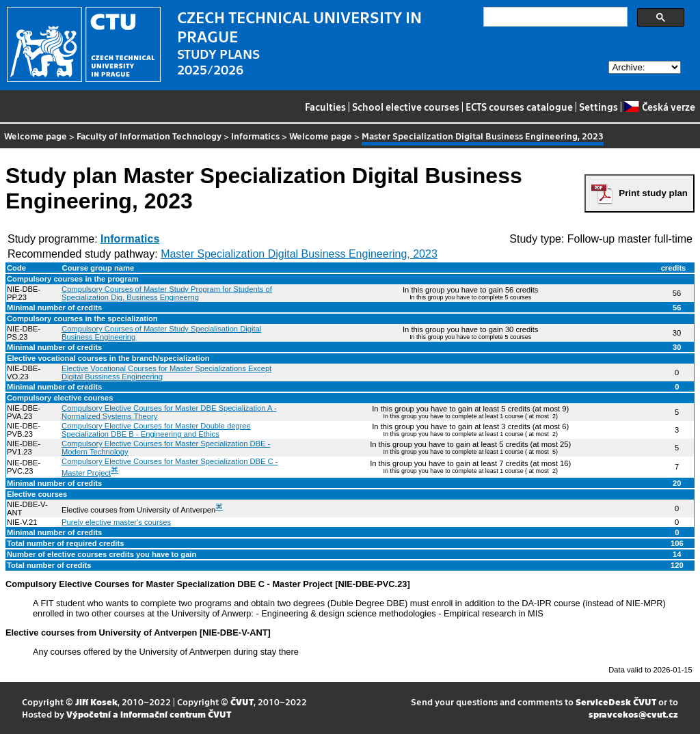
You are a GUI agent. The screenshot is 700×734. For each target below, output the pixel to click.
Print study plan (653, 193)
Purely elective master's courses (116, 522)
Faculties (325, 107)
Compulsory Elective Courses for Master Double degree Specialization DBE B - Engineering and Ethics (156, 430)
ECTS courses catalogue (519, 107)
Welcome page (36, 136)
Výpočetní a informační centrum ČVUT (149, 714)
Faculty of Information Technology (149, 136)
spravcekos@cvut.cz (633, 714)
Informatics (255, 136)
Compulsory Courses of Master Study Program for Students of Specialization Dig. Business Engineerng (167, 293)
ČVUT (242, 702)
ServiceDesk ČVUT (616, 702)
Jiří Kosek (96, 702)
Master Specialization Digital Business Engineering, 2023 (299, 254)
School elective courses (406, 107)
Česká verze (659, 107)
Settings (598, 107)
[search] (554, 17)
